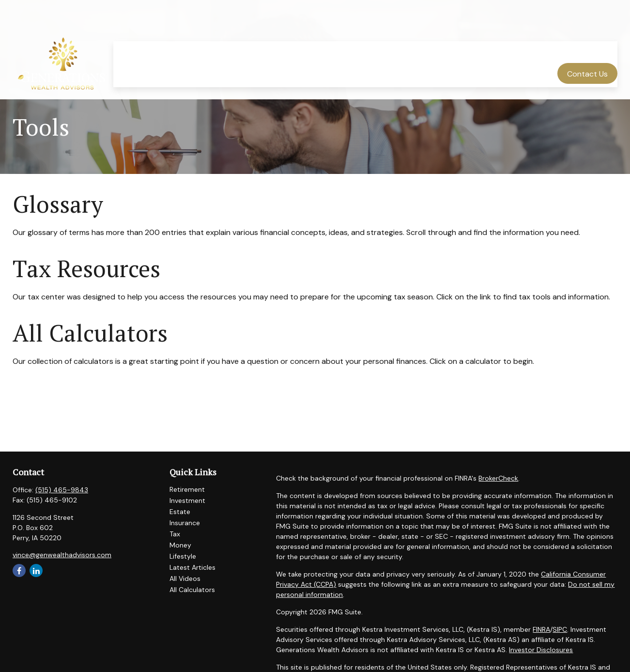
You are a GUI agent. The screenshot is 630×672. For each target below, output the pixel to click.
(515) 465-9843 (62, 490)
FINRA (541, 629)
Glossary (58, 204)
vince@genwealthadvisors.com (62, 555)
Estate (180, 512)
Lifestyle (183, 556)
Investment (187, 500)
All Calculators (90, 333)
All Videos (185, 578)
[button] (213, 24)
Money (180, 545)
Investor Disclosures (541, 650)
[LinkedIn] (36, 570)
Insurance (185, 523)
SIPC (560, 629)
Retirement (187, 489)
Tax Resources (86, 268)
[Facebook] (19, 570)
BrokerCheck (498, 478)
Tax (175, 534)
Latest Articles (192, 567)
